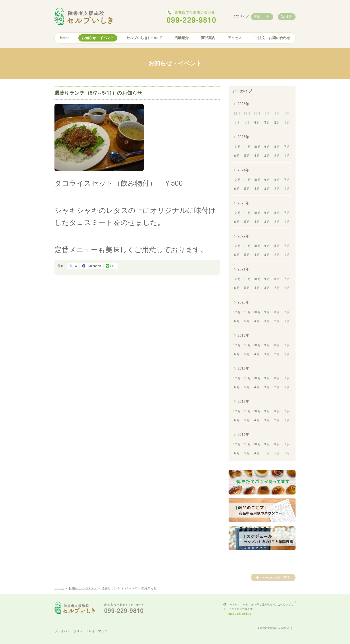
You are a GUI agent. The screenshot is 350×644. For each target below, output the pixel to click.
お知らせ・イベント (98, 38)
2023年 (243, 203)
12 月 (237, 147)
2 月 (277, 123)
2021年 (243, 269)
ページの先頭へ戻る (276, 578)
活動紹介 (181, 38)
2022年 (243, 236)
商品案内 (208, 38)
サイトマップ (98, 631)
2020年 (243, 302)
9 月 (267, 147)
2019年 (243, 336)
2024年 (243, 170)
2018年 (243, 369)
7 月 (287, 147)
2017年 (243, 402)
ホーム (59, 588)
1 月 (287, 123)
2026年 (243, 104)
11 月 (247, 147)
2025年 (243, 137)
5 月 (247, 156)
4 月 (257, 123)
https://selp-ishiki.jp (239, 614)
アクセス (235, 38)
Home (65, 38)
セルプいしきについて (144, 38)
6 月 (237, 156)
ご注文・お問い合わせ (272, 38)
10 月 (257, 147)
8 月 (277, 147)
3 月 (267, 123)
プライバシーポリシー (70, 631)
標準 (257, 17)
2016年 (243, 435)
